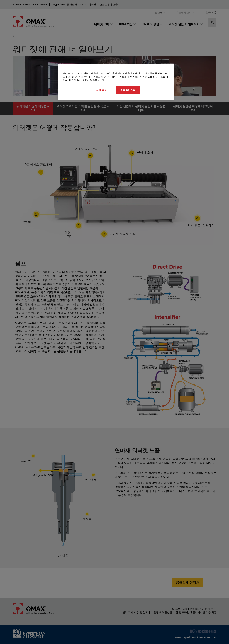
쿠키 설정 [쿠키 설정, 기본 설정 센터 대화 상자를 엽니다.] (101, 90)
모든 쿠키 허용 (128, 90)
